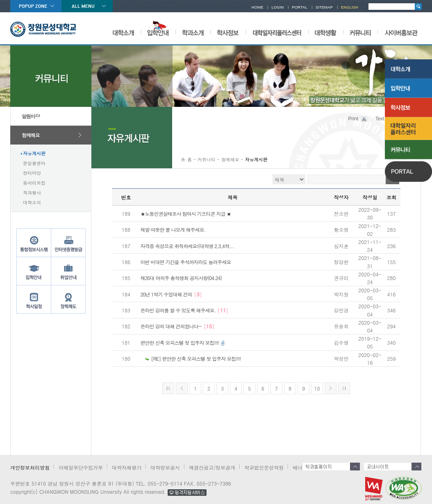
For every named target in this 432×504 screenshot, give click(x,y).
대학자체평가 (127, 467)
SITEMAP (324, 7)
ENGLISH (350, 7)
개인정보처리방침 (30, 467)
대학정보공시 (165, 467)
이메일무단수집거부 (81, 467)
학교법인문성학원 (264, 467)
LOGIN (277, 7)
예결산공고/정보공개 (212, 467)
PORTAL (300, 7)
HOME (258, 7)
